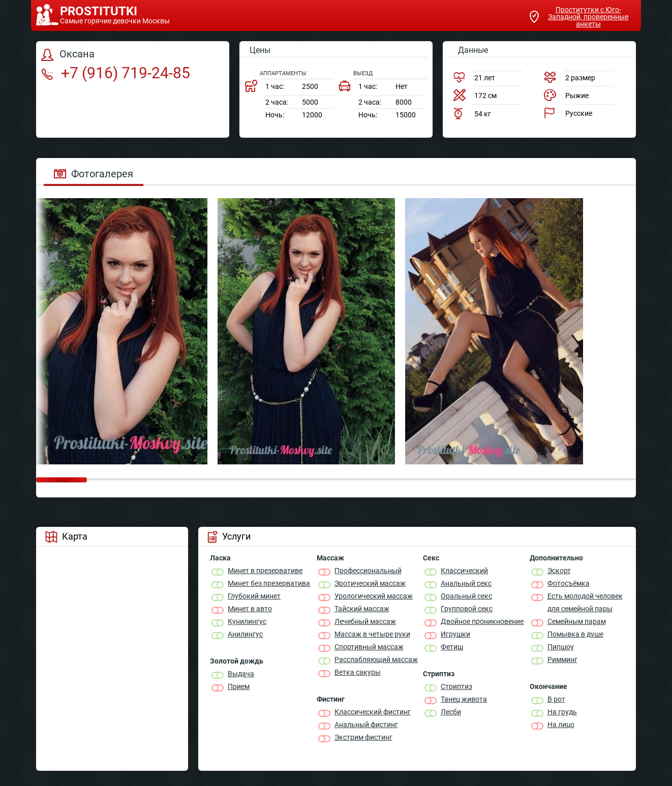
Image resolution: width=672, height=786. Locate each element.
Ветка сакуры (358, 672)
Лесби (451, 712)
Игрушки (455, 634)
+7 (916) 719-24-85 (116, 73)
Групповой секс (467, 609)
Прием (239, 686)
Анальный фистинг (366, 725)
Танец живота (464, 699)
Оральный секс (466, 596)
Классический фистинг (373, 712)
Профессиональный (368, 571)
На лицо (561, 725)
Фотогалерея (94, 174)
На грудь (562, 712)
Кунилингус (247, 621)
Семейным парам (577, 621)
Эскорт (559, 571)
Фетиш (452, 647)
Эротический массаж (370, 583)
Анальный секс (466, 583)
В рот (556, 699)
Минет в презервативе (265, 571)
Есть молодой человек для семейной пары (585, 602)
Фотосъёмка (569, 583)
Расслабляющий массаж (376, 659)
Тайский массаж (362, 609)
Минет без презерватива (269, 583)
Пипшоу (561, 647)
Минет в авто (250, 609)
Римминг (562, 659)
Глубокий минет (254, 596)
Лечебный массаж (365, 621)
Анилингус (245, 634)
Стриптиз (456, 686)
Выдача (241, 674)
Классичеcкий (464, 571)
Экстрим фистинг (363, 737)
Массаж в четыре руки (372, 634)
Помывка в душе (575, 634)
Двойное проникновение (482, 621)
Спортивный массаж (369, 647)
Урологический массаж (374, 596)
